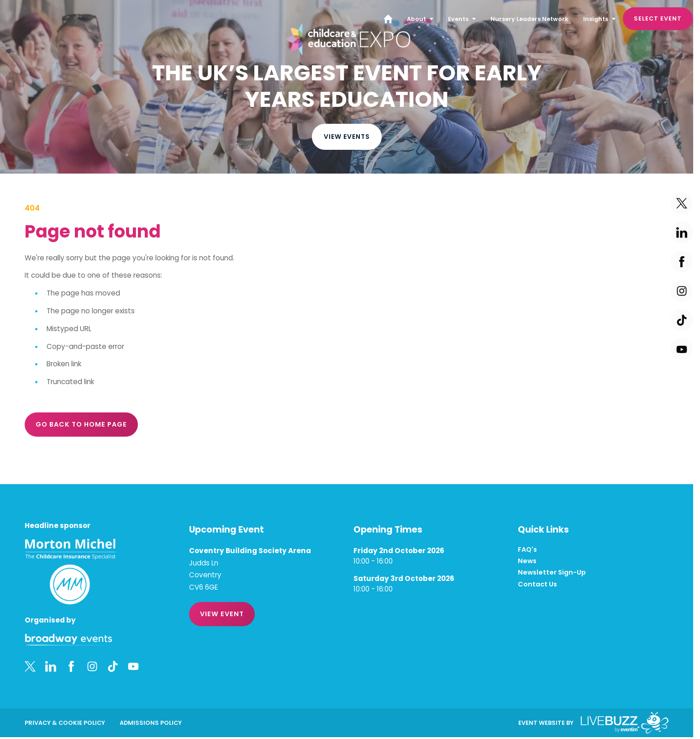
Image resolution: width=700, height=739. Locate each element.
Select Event (658, 18)
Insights (596, 19)
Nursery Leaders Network (529, 19)
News (527, 561)
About (416, 19)
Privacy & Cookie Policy (65, 723)
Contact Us (537, 584)
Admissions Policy (151, 723)
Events (458, 19)
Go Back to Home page (81, 424)
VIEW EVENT (222, 614)
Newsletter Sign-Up (552, 573)
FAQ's (527, 550)
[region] (347, 87)
